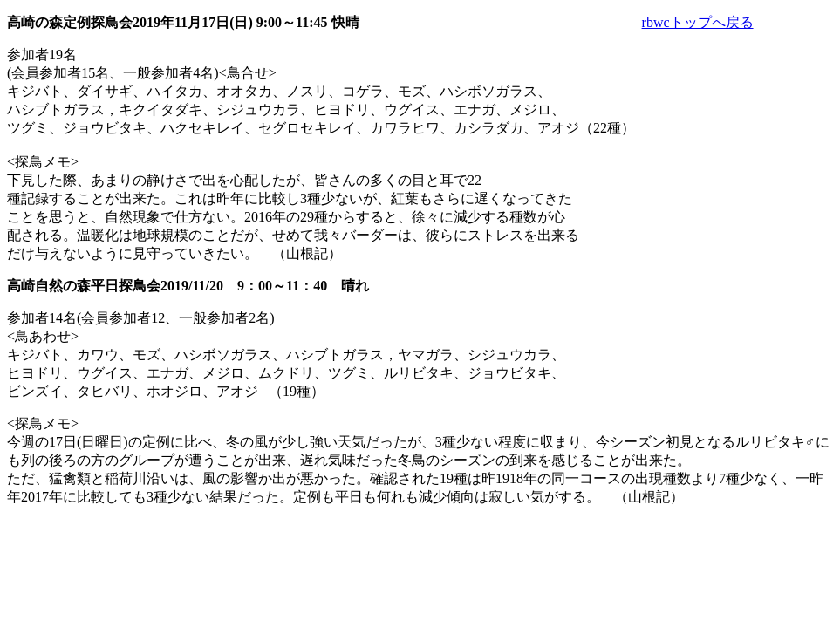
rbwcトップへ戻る (698, 22)
